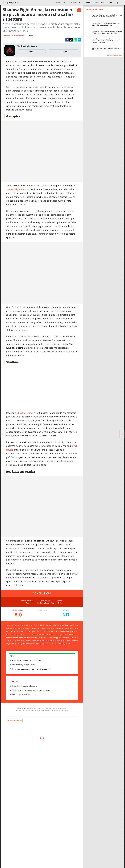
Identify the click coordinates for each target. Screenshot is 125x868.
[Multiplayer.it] (10, 3)
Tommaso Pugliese (18, 35)
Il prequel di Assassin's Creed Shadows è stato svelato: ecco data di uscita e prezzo (107, 16)
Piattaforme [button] (60, 3)
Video (96, 3)
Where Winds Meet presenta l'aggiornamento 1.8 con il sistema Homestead (107, 49)
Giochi (110, 3)
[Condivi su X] (71, 40)
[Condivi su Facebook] (67, 40)
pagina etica (64, 710)
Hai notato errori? (14, 721)
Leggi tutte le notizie (114, 55)
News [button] (87, 3)
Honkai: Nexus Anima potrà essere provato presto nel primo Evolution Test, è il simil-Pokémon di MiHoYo (106, 41)
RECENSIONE (6, 35)
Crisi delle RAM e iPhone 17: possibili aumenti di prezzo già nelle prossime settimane (107, 32)
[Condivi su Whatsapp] (75, 40)
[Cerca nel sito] (117, 3)
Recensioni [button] (75, 3)
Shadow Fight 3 (25, 413)
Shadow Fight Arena (27, 46)
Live (103, 3)
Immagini (64, 51)
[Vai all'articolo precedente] (122, 434)
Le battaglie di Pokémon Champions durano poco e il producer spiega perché (107, 24)
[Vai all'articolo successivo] (3, 434)
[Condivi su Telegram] (79, 40)
